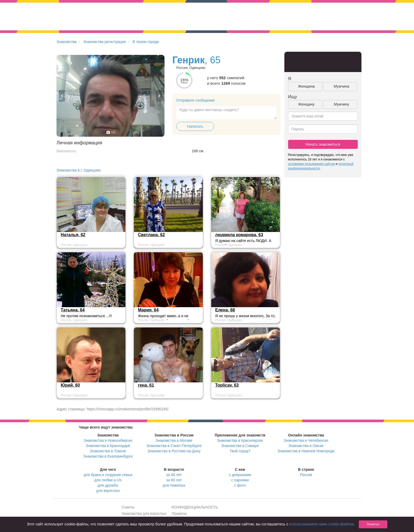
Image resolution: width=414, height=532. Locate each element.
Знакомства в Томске (108, 451)
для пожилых (174, 485)
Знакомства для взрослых (144, 514)
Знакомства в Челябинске (306, 440)
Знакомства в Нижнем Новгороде (306, 451)
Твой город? (240, 451)
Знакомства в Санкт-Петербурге (174, 446)
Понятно (373, 524)
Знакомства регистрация (105, 42)
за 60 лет (174, 480)
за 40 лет (174, 475)
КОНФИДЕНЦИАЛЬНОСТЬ (195, 507)
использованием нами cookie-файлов (321, 524)
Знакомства (67, 42)
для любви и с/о (108, 480)
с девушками (240, 475)
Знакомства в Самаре (240, 446)
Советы (128, 507)
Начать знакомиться (323, 144)
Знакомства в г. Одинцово (79, 170)
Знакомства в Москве (174, 440)
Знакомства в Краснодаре (108, 446)
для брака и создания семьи (108, 475)
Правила (179, 514)
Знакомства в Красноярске (240, 440)
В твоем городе (146, 42)
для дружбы (108, 485)
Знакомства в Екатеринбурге (108, 456)
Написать (195, 126)
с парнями (240, 480)
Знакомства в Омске (306, 446)
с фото (240, 485)
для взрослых (108, 491)
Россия (306, 475)
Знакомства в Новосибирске (108, 440)
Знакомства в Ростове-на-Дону (174, 451)
